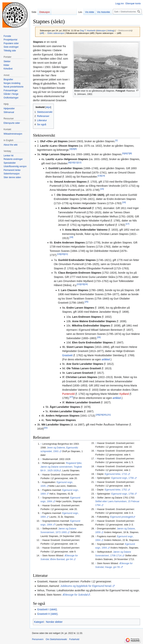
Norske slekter (54, 622)
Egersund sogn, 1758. (123, 478)
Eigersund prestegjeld (122, 517)
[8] (131, 153)
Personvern (38, 639)
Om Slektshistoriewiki (56, 639)
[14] (103, 176)
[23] (82, 284)
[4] (76, 149)
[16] (124, 202)
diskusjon (101, 30)
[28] (97, 415)
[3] (73, 149)
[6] (126, 153)
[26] (99, 337)
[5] (123, 153)
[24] (86, 284)
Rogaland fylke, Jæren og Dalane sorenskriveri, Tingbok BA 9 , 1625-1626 (61, 467)
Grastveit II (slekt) (47, 614)
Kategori (39, 622)
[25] (86, 302)
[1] (116, 140)
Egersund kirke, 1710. (116, 474)
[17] (127, 224)
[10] (72, 162)
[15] (102, 189)
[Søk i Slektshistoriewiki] (127, 12)
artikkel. (106, 359)
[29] (101, 415)
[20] (62, 254)
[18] (71, 237)
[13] (99, 176)
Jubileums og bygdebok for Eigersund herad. (86, 586)
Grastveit (67, 355)
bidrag (111, 30)
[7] (128, 153)
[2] (71, 149)
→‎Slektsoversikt (124, 30)
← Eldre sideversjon (54, 33)
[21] (66, 254)
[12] (80, 162)
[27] (71, 397)
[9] (69, 162)
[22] (78, 284)
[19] (59, 254)
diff (42, 33)
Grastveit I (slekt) (47, 609)
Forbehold (74, 639)
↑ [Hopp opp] (41, 444)
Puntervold (68, 394)
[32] (46, 428)
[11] (76, 162)
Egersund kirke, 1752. (116, 490)
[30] (105, 415)
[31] (109, 415)
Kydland (124, 394)
